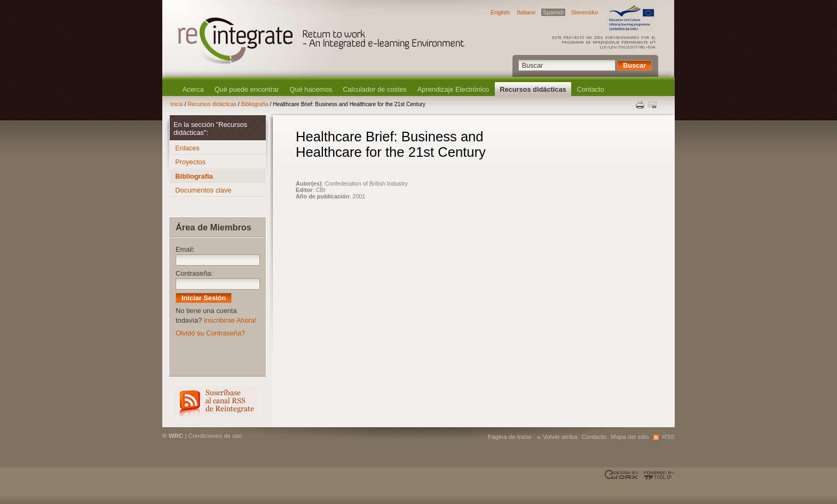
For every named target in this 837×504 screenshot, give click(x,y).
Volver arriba (560, 437)
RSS (216, 402)
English (500, 12)
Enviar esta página (653, 105)
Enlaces (187, 148)
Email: (185, 249)
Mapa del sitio (630, 437)
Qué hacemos (311, 89)
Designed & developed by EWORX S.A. (623, 475)
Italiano (526, 12)
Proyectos (190, 162)
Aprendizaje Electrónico (453, 89)
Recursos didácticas (533, 89)
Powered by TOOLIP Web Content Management (657, 475)
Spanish (553, 12)
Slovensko (585, 12)
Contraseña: (194, 273)
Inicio (177, 104)
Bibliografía (255, 104)
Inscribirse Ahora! (230, 320)
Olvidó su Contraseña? (210, 333)
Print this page (641, 105)
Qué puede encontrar (247, 89)
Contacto (591, 89)
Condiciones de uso (215, 436)
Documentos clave (203, 190)
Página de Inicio (510, 437)
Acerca (193, 89)
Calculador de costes (375, 89)
